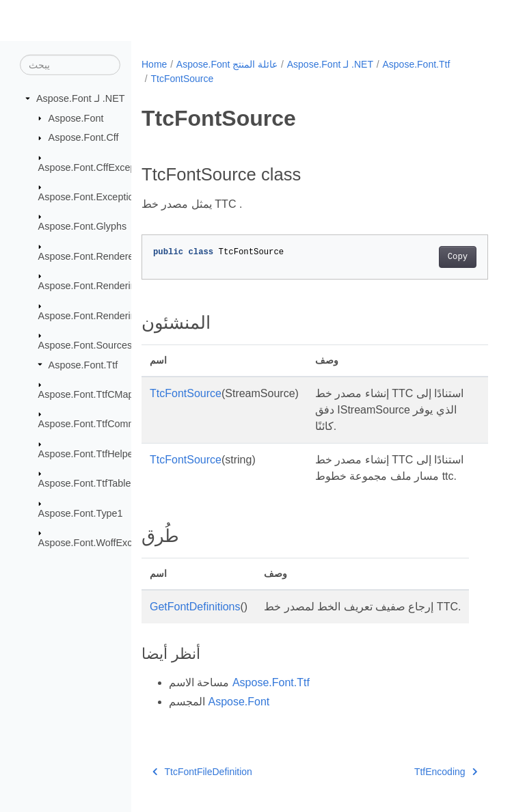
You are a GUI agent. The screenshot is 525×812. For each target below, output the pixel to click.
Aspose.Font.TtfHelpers (90, 454)
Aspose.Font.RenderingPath (100, 315)
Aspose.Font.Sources (85, 345)
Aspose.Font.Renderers (90, 256)
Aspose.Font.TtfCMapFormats (104, 394)
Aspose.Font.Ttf (83, 364)
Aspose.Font (76, 118)
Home (154, 64)
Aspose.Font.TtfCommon (93, 424)
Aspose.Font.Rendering (90, 286)
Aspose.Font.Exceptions (91, 197)
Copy (458, 257)
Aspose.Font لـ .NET (81, 98)
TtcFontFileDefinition (202, 772)
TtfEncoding (446, 772)
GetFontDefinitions (195, 607)
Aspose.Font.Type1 (81, 513)
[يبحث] (70, 65)
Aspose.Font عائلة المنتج (227, 64)
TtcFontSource (182, 79)
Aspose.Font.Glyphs (83, 226)
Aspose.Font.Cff (84, 137)
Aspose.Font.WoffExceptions (101, 543)
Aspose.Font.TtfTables (87, 483)
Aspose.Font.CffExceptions (97, 167)
